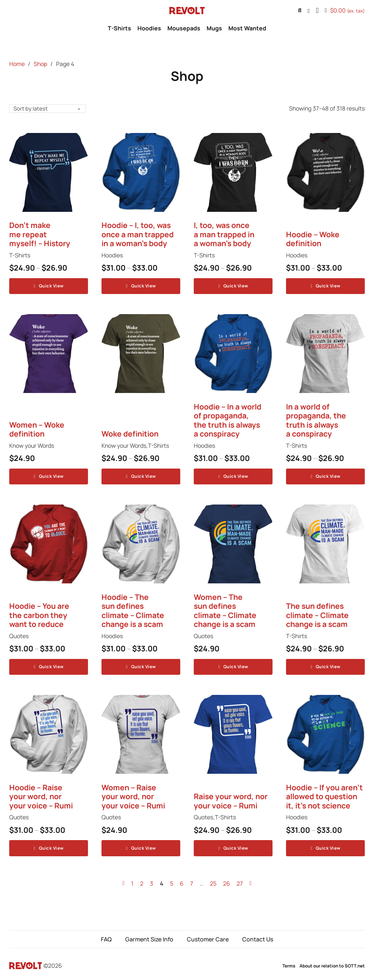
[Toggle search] (300, 11)
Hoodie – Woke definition (313, 239)
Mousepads (184, 28)
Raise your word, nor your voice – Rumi (231, 798)
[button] (317, 11)
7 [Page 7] (192, 880)
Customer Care (208, 935)
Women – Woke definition (37, 429)
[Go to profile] (308, 11)
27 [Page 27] (240, 880)
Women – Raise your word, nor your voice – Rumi (133, 794)
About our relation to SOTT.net (332, 962)
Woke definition (130, 433)
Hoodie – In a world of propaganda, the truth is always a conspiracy (228, 420)
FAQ (106, 935)
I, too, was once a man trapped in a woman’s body (224, 235)
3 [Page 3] (152, 880)
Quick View (48, 286)
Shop (40, 64)
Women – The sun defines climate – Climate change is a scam (225, 609)
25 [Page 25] (213, 880)
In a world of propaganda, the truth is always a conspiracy (316, 420)
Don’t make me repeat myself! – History (40, 235)
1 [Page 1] (132, 880)
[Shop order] (49, 109)
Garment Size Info (149, 935)
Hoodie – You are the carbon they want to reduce (39, 613)
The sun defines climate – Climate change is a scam (317, 613)
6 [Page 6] (182, 880)
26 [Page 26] (227, 880)
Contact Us (258, 935)
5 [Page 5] (172, 880)
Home (17, 64)
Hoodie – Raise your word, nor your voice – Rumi (41, 794)
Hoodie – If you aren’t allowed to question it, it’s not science (324, 794)
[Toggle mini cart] (345, 11)
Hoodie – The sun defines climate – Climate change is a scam (133, 609)
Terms (289, 962)
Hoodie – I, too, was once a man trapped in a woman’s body (138, 235)
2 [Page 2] (142, 880)
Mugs (214, 28)
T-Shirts (119, 28)
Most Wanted (247, 28)
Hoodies (149, 28)
